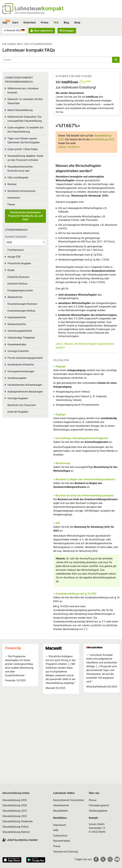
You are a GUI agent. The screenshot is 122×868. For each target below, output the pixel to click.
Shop (77, 23)
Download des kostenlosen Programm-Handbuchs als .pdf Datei (25, 216)
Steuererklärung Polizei (16, 827)
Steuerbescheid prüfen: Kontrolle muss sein (20, 169)
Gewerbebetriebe (17, 344)
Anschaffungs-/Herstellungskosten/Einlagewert (82, 438)
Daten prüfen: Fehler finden (23, 149)
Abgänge (61, 366)
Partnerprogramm (99, 805)
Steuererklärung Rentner (16, 832)
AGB (56, 830)
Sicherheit (30, 23)
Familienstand (15, 250)
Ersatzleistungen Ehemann (22, 304)
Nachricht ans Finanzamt (22, 405)
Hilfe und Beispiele (18, 178)
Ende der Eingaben (18, 412)
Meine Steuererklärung (20, 110)
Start (15, 23)
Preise (45, 23)
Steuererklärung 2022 (15, 816)
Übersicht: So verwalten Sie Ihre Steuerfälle (25, 101)
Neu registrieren (42, 31)
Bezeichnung (63, 463)
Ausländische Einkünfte (21, 365)
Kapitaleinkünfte (17, 317)
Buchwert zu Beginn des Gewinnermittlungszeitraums (86, 479)
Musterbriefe (60, 811)
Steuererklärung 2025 (102, 139)
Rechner (12, 184)
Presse (11, 204)
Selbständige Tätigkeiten (21, 338)
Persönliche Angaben (19, 263)
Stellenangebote (98, 811)
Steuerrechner (61, 805)
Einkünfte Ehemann (18, 277)
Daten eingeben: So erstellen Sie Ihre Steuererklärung (25, 130)
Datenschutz (60, 836)
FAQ (56, 23)
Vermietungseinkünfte (20, 331)
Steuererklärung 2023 (15, 811)
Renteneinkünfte (17, 324)
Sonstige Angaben (18, 398)
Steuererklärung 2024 (15, 805)
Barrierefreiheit (62, 841)
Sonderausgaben (17, 378)
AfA (58, 523)
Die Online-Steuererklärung (30, 13)
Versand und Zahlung (66, 852)
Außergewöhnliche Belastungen (25, 392)
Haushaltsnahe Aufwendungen (25, 385)
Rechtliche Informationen (22, 191)
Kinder (11, 270)
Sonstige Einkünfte (18, 351)
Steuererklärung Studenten (18, 821)
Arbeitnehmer (15, 297)
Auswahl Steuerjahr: (16, 237)
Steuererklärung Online (16, 793)
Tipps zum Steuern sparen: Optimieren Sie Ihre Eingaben (24, 141)
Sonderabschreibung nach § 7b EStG (76, 594)
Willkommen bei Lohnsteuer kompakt (23, 90)
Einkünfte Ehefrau (17, 284)
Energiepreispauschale (20, 290)
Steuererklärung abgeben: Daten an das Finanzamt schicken (25, 158)
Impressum (14, 198)
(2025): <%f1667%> (69, 147)
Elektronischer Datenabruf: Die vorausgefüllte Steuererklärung (25, 119)
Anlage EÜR (14, 257)
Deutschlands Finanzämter (69, 800)
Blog (66, 23)
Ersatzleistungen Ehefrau (21, 311)
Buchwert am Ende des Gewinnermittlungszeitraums (85, 496)
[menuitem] (14, 31)
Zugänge (61, 414)
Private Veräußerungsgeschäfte (25, 358)
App (5, 23)
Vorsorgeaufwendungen (21, 371)
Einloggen (67, 31)
